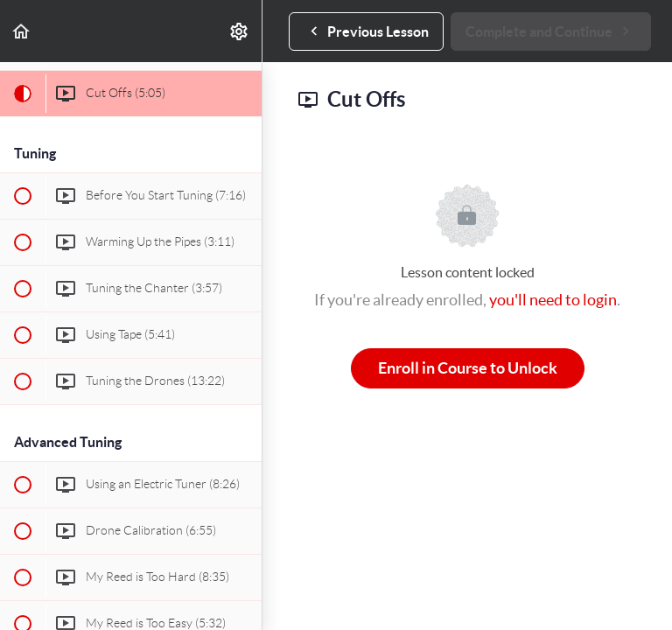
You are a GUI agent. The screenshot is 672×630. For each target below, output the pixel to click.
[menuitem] (240, 31)
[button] (22, 31)
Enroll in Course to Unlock (468, 368)
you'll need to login (553, 300)
